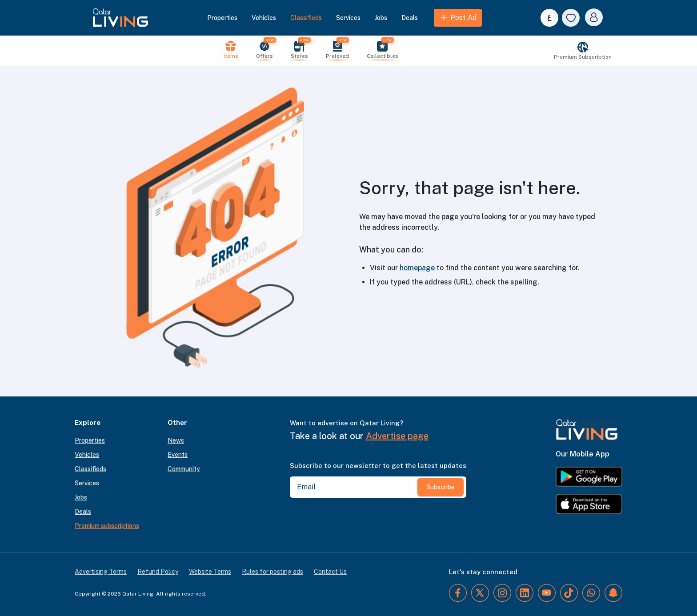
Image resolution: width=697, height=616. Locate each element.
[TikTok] (569, 593)
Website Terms (210, 572)
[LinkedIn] (525, 593)
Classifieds (306, 18)
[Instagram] (502, 593)
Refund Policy (158, 572)
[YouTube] (547, 593)
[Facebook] (458, 593)
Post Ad (458, 18)
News (176, 440)
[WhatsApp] (591, 593)
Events (178, 455)
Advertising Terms (101, 572)
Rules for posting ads (272, 572)
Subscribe (441, 487)
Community (184, 469)
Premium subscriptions (107, 526)
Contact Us (330, 572)
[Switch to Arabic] (549, 18)
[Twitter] (480, 593)
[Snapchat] (613, 593)
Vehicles (264, 18)
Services (348, 18)
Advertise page (397, 436)
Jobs (381, 18)
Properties (222, 18)
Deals (410, 18)
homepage (417, 268)
